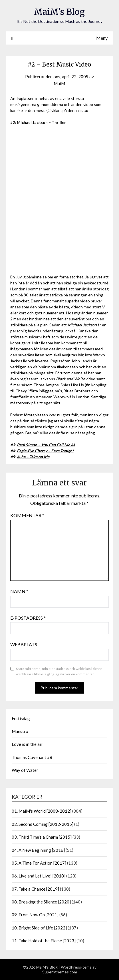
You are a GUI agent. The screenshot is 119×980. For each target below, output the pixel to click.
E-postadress (28, 618)
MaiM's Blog (59, 12)
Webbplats (24, 644)
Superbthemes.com (60, 972)
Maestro (20, 731)
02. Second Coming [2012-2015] (43, 824)
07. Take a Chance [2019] (35, 889)
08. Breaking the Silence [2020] (41, 902)
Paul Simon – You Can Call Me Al (46, 445)
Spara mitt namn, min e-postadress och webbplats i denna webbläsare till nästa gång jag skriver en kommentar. (59, 671)
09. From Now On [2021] (35, 915)
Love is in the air (27, 744)
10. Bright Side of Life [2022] (39, 928)
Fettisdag (21, 718)
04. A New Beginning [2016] (38, 850)
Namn (19, 591)
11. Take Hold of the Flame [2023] (44, 941)
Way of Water (25, 770)
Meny (102, 38)
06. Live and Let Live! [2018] (39, 876)
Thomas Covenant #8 (32, 757)
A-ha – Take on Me (33, 457)
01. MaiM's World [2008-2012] (42, 811)
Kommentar (27, 515)
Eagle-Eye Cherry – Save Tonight (45, 451)
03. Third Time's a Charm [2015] (42, 837)
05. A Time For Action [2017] (39, 863)
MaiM (59, 83)
